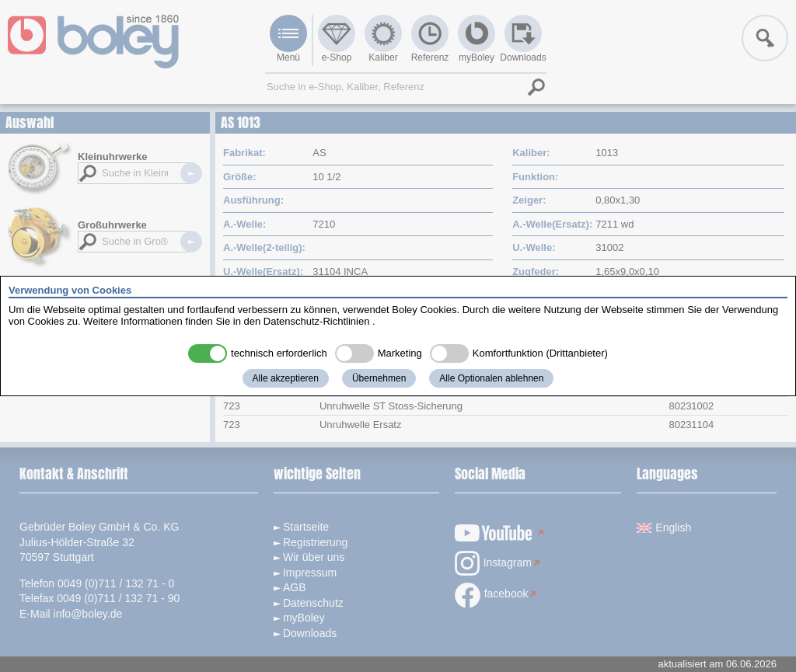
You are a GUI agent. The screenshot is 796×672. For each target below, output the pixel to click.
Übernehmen (379, 378)
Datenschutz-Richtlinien (317, 321)
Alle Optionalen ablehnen (491, 378)
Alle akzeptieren (286, 378)
